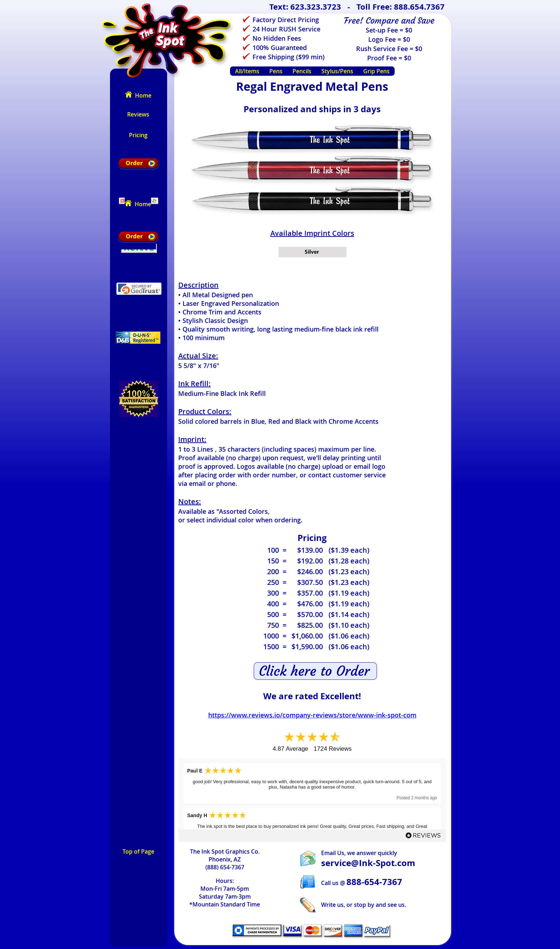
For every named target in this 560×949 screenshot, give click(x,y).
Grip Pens (376, 71)
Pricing (138, 135)
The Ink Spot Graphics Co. (225, 851)
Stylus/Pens (337, 71)
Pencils (302, 71)
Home (138, 95)
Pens (276, 71)
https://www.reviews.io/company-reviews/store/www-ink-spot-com (312, 715)
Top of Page (138, 851)
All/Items (247, 71)
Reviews (138, 114)
